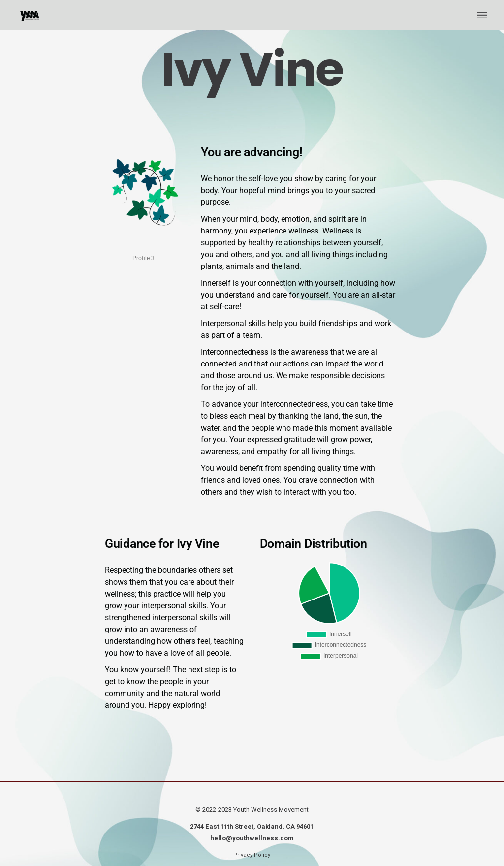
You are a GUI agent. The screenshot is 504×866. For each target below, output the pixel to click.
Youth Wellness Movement (271, 810)
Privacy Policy (252, 855)
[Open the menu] (482, 15)
